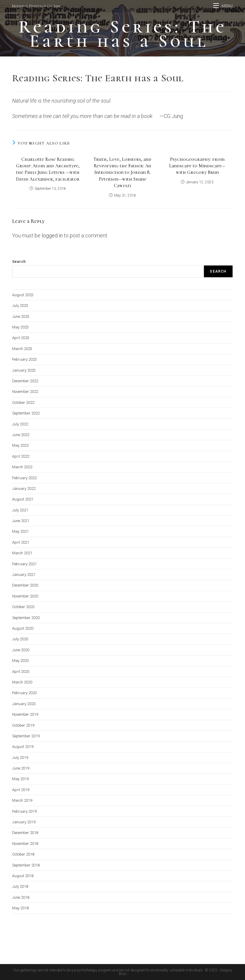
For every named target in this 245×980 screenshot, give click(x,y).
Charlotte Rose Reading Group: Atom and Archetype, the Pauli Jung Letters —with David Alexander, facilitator (48, 169)
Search (19, 261)
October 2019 (23, 725)
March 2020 (22, 682)
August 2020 (23, 628)
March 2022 (22, 467)
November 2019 (25, 714)
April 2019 (21, 790)
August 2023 (23, 295)
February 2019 (24, 811)
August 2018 (23, 876)
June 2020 (21, 650)
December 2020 (25, 585)
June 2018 (21, 897)
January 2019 (24, 822)
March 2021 (22, 553)
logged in (52, 235)
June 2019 (21, 768)
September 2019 (26, 736)
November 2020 (25, 596)
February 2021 (24, 564)
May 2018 (20, 908)
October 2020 (23, 607)
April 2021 (21, 542)
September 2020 (26, 618)
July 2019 (20, 758)
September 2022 (26, 413)
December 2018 (25, 833)
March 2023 (22, 349)
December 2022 (25, 381)
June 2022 (21, 435)
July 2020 (20, 639)
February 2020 (24, 693)
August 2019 (23, 747)
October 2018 (23, 854)
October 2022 (23, 402)
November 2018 (25, 844)
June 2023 (21, 316)
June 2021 (21, 521)
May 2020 (20, 661)
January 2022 (24, 489)
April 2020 (21, 672)
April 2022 (21, 456)
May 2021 (20, 531)
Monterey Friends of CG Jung (37, 6)
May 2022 (20, 445)
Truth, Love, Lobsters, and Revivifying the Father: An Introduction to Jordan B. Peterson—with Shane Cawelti (122, 173)
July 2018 (20, 886)
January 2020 (24, 704)
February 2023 (24, 359)
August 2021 (23, 499)
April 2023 (21, 338)
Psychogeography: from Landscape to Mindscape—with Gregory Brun (197, 166)
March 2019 (22, 800)
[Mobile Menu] (223, 6)
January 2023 (24, 370)
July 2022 (20, 424)
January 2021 (24, 575)
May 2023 (20, 327)
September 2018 (26, 865)
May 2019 (20, 779)
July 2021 (20, 510)
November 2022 (25, 392)
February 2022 (24, 478)
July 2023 (20, 306)
